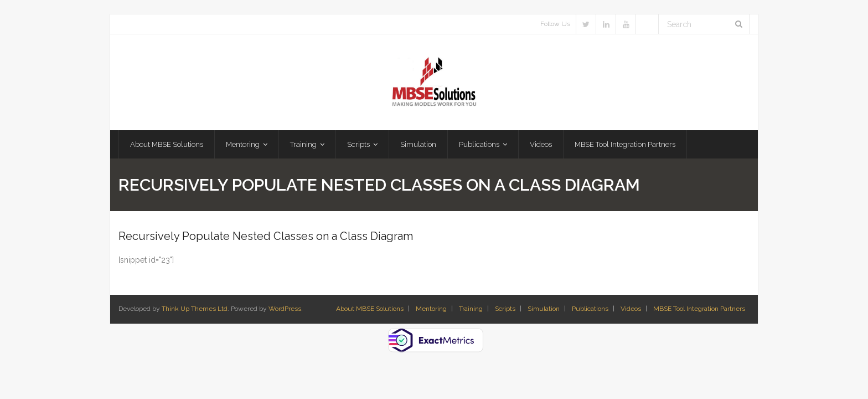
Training (471, 309)
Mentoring (431, 309)
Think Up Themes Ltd (195, 309)
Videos (631, 309)
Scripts (505, 309)
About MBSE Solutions (370, 309)
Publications (590, 309)
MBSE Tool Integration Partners (699, 309)
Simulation (544, 309)
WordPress (285, 309)
